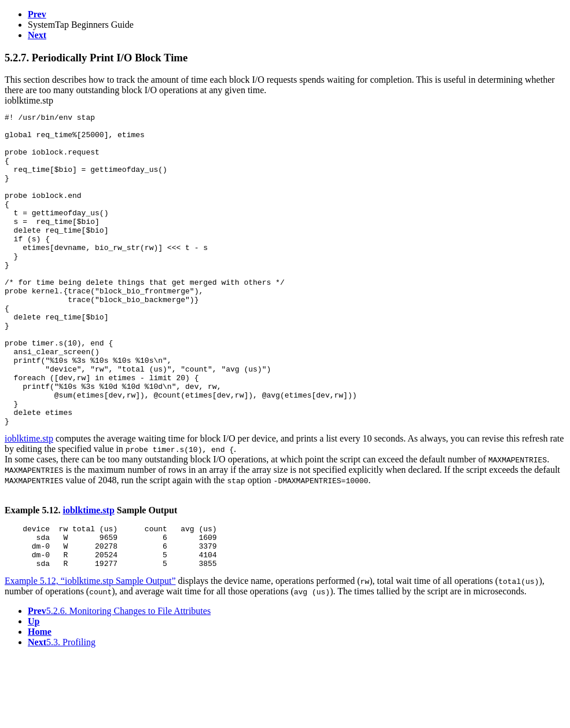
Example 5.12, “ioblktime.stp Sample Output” (90, 652)
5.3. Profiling (62, 713)
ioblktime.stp (29, 501)
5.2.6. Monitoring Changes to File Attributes (119, 682)
